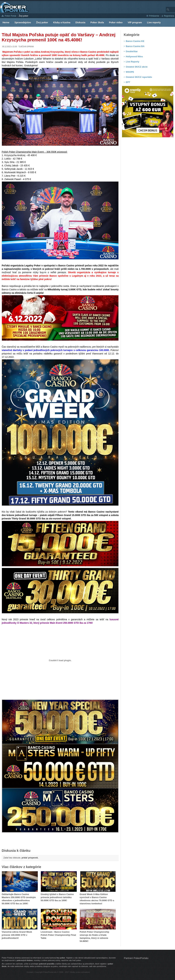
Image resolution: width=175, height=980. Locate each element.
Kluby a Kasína (62, 22)
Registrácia (169, 16)
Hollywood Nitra (134, 57)
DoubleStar (132, 51)
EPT (128, 82)
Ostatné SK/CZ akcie (137, 67)
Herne (6, 22)
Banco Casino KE (135, 41)
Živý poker (23, 16)
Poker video (116, 22)
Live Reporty (133, 62)
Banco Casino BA (135, 46)
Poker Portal (10, 16)
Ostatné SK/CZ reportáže (139, 77)
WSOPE (130, 72)
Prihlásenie (154, 16)
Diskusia (80, 22)
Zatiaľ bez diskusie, (21, 858)
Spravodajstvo (23, 22)
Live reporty (154, 22)
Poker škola (97, 22)
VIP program (135, 22)
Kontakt (30, 972)
